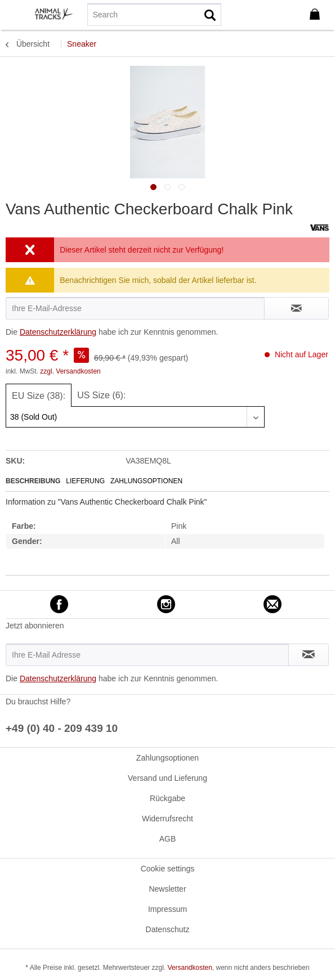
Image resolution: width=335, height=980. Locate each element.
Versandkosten (189, 968)
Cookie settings (168, 869)
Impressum (167, 909)
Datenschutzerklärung (58, 332)
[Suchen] (210, 15)
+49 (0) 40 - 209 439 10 (62, 728)
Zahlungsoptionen (146, 481)
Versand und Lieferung (167, 778)
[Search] (154, 15)
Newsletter (167, 889)
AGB (168, 839)
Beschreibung (33, 481)
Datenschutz (168, 929)
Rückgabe (167, 798)
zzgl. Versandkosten (70, 371)
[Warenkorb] (317, 15)
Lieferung (85, 481)
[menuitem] (16, 14)
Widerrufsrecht (167, 819)
